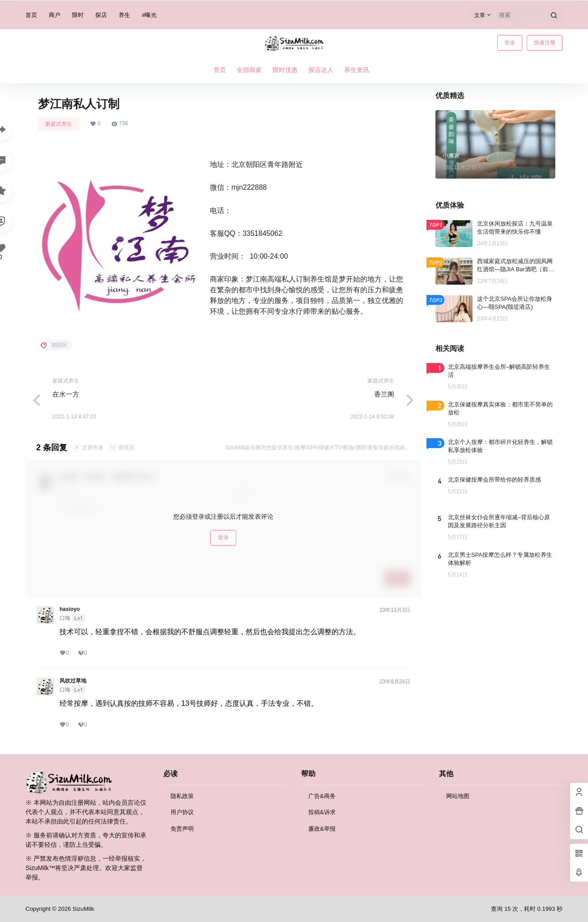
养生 (124, 15)
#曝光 (149, 15)
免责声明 (182, 829)
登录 (510, 43)
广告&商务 (322, 796)
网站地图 (458, 796)
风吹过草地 (73, 681)
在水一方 (66, 394)
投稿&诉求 (322, 812)
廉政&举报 (322, 829)
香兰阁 (384, 394)
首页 (31, 15)
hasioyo (70, 609)
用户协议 (182, 812)
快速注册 (545, 43)
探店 (101, 15)
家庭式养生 (59, 124)
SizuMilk (82, 909)
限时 (78, 15)
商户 (55, 15)
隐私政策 (182, 796)
